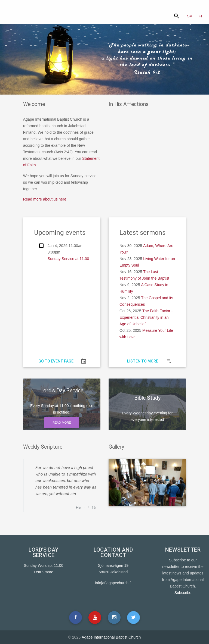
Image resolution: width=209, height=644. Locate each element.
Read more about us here (45, 199)
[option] (147, 482)
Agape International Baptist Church (111, 637)
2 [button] (143, 503)
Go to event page (56, 361)
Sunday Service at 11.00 (68, 259)
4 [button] (159, 503)
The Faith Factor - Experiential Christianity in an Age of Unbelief (146, 317)
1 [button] (135, 503)
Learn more (44, 572)
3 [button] (151, 503)
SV (190, 16)
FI (200, 16)
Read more (62, 423)
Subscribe (183, 593)
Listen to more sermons (143, 362)
